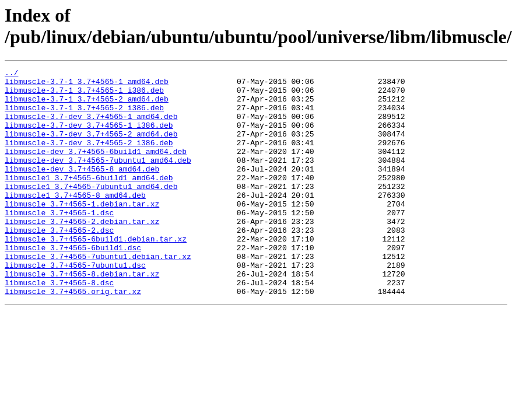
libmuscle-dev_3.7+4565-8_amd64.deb (82, 190)
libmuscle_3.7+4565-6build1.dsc (73, 284)
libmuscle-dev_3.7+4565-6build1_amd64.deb (96, 169)
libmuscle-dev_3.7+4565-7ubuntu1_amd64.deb (98, 179)
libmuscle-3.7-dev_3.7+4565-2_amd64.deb (91, 148)
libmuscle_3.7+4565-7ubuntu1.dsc (75, 305)
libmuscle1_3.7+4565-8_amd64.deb (75, 221)
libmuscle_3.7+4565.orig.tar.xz (73, 337)
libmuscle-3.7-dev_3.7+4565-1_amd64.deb (91, 127)
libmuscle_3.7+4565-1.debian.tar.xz (82, 232)
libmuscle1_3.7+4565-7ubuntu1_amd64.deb (91, 211)
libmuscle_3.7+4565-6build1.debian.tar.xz (96, 274)
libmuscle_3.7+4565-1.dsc (59, 242)
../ (11, 74)
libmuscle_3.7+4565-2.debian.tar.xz (82, 253)
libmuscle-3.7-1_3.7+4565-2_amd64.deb (87, 106)
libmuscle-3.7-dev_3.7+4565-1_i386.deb (89, 137)
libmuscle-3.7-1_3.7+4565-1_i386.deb (84, 95)
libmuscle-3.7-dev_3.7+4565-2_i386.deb (89, 158)
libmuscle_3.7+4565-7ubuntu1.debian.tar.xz (98, 295)
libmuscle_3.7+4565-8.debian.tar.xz (82, 316)
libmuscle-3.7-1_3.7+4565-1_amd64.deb (87, 85)
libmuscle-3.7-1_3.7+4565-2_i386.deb (84, 116)
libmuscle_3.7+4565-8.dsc (59, 326)
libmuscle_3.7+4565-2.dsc (59, 263)
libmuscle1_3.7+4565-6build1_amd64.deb (89, 200)
